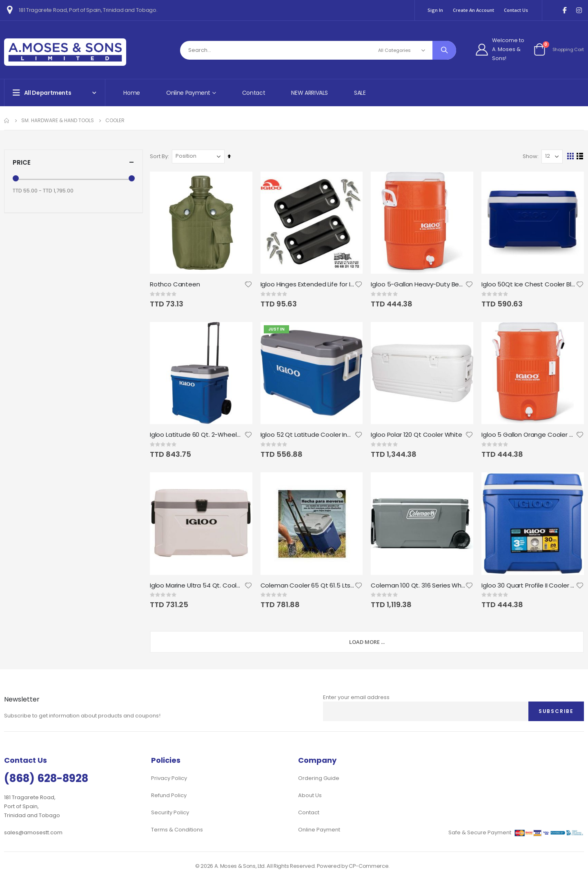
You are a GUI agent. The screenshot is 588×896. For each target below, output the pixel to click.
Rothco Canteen (176, 284)
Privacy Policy (169, 778)
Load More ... (368, 642)
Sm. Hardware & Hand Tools (58, 121)
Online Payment (319, 830)
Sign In (435, 10)
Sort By (160, 156)
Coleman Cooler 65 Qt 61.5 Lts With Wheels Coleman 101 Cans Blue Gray (308, 585)
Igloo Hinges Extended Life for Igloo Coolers (308, 284)
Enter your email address (356, 697)
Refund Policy (169, 795)
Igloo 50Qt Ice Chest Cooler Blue (529, 284)
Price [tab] (73, 162)
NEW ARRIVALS (310, 93)
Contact (254, 93)
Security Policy (170, 812)
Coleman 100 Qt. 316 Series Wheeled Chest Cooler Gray (419, 585)
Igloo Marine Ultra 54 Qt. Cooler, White (198, 585)
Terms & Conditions (177, 830)
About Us (310, 795)
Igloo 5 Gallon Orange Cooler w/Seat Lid (529, 435)
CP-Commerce (369, 866)
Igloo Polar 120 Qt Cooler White (417, 435)
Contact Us (516, 10)
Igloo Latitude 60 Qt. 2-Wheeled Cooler (198, 435)
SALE (360, 93)
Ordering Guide (319, 778)
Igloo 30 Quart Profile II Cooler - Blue (529, 585)
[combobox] (318, 50)
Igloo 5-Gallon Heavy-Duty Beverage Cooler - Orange (419, 284)
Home (132, 93)
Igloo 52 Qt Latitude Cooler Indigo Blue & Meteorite (308, 435)
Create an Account (473, 10)
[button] (249, 284)
